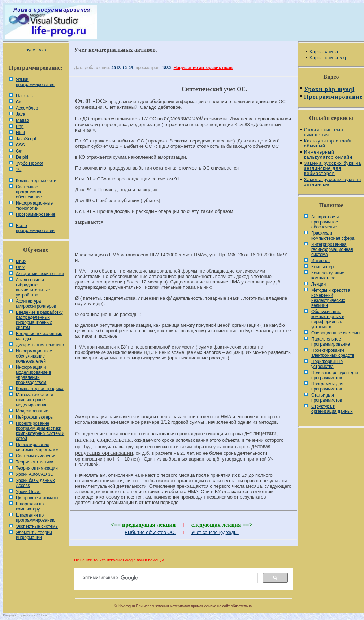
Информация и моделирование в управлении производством (34, 375)
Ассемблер (27, 108)
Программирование (36, 214)
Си (19, 102)
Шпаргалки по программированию (36, 518)
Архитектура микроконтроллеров (36, 304)
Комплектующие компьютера (328, 275)
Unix (20, 268)
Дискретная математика (40, 345)
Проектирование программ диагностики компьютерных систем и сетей (40, 431)
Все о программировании (35, 228)
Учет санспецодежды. (215, 532)
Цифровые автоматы (37, 498)
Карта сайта (324, 52)
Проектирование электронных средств (333, 353)
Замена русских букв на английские (333, 182)
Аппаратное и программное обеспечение (325, 222)
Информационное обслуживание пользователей (34, 356)
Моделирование (32, 411)
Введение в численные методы (39, 336)
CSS (20, 145)
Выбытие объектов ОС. (150, 532)
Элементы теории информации (34, 535)
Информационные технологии (34, 206)
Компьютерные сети (36, 181)
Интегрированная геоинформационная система (332, 249)
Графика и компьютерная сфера (333, 236)
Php (20, 127)
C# (19, 151)
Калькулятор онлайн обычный (329, 144)
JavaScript (26, 139)
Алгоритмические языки (40, 274)
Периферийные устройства (327, 364)
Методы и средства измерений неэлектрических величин (331, 298)
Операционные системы (336, 333)
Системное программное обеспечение (29, 192)
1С (19, 170)
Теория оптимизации (37, 468)
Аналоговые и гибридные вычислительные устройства (33, 287)
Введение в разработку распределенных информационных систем (39, 320)
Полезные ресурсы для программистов (335, 375)
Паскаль (24, 96)
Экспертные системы (37, 526)
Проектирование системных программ (37, 447)
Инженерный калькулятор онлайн (328, 155)
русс (30, 50)
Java (20, 114)
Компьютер (322, 267)
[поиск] (168, 578)
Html (20, 133)
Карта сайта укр (329, 58)
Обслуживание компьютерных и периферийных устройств (328, 319)
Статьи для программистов (327, 398)
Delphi (22, 157)
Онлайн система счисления (324, 132)
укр (42, 50)
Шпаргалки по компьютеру (30, 506)
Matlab (22, 120)
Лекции (318, 284)
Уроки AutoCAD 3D (35, 474)
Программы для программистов (327, 386)
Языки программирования (35, 82)
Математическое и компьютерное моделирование (34, 400)
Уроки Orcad (28, 492)
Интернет (321, 261)
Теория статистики (34, 462)
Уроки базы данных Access (35, 483)
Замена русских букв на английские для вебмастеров (333, 168)
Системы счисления (36, 456)
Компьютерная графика (40, 389)
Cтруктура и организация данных (332, 409)
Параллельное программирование (331, 342)
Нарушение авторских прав (203, 68)
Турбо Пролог (30, 163)
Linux (21, 261)
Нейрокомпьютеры (35, 417)
